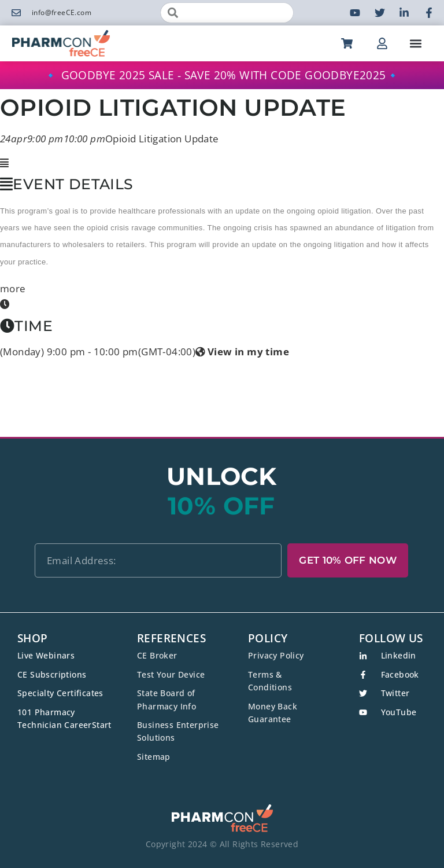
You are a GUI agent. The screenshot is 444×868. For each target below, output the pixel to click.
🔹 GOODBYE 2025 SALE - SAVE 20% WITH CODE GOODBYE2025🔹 (222, 75)
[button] (416, 43)
